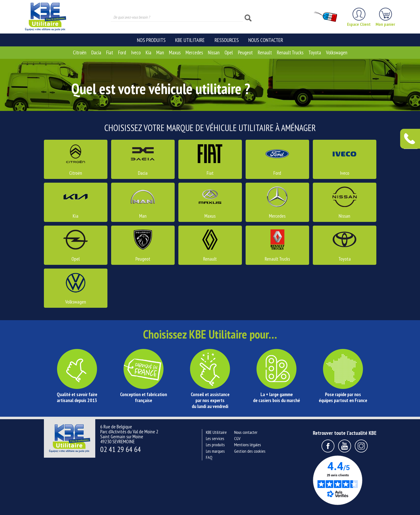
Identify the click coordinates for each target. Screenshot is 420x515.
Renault (265, 52)
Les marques (215, 451)
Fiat (110, 52)
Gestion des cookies (250, 451)
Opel (229, 52)
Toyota (315, 52)
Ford (122, 52)
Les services (215, 438)
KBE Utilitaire (190, 40)
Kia (148, 52)
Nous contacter (266, 40)
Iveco (136, 52)
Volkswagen (337, 52)
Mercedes (194, 52)
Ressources (227, 40)
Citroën (80, 52)
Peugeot (245, 52)
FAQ (209, 457)
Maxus (175, 52)
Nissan (214, 52)
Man (160, 52)
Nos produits (151, 40)
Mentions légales (248, 445)
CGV (237, 438)
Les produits (215, 445)
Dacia (96, 52)
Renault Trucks (290, 52)
